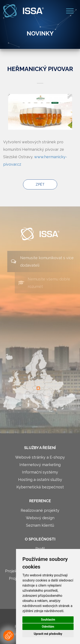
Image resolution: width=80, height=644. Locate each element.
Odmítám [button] (48, 627)
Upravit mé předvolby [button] (48, 634)
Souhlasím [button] (48, 620)
